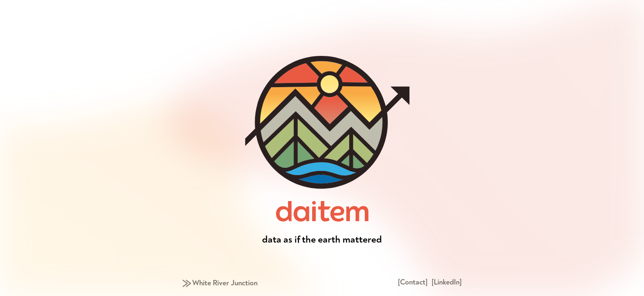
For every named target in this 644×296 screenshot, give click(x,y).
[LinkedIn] (447, 282)
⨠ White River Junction (220, 283)
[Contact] (413, 282)
